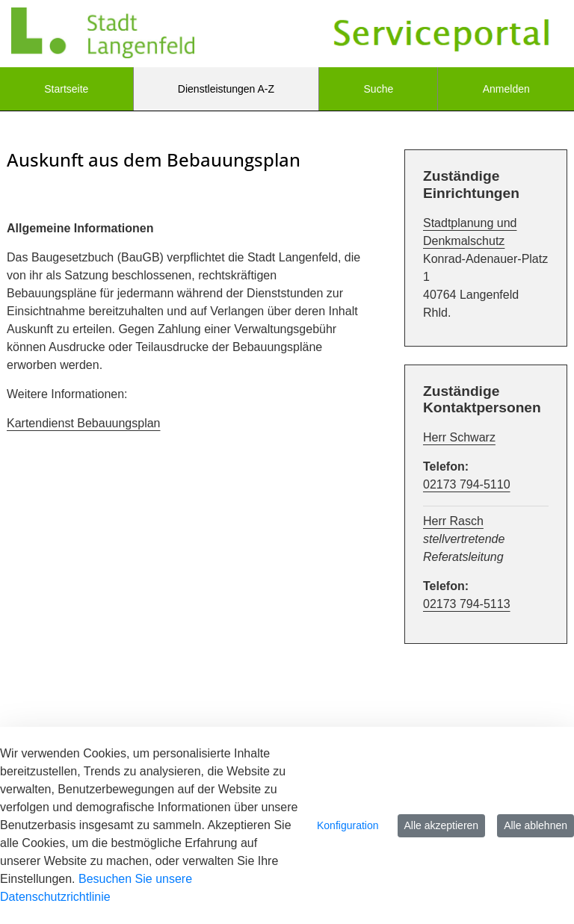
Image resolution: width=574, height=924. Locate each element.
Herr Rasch (453, 521)
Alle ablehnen (536, 825)
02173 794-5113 (467, 604)
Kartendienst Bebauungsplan (84, 423)
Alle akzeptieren (442, 825)
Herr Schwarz (459, 437)
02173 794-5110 (467, 484)
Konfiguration (348, 825)
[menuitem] (67, 89)
